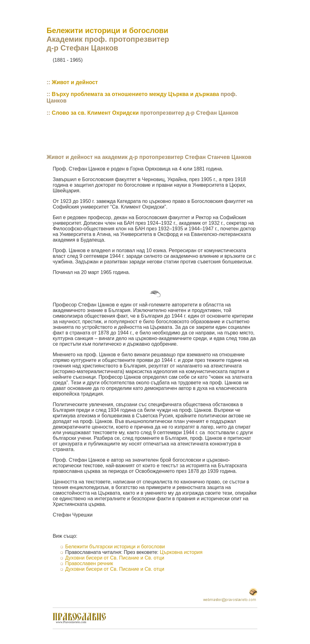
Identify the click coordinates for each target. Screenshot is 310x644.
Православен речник (89, 563)
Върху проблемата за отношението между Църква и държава (135, 94)
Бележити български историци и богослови (115, 547)
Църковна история (181, 552)
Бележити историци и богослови (107, 30)
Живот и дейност (75, 82)
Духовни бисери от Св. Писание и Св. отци (115, 558)
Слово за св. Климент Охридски (95, 113)
